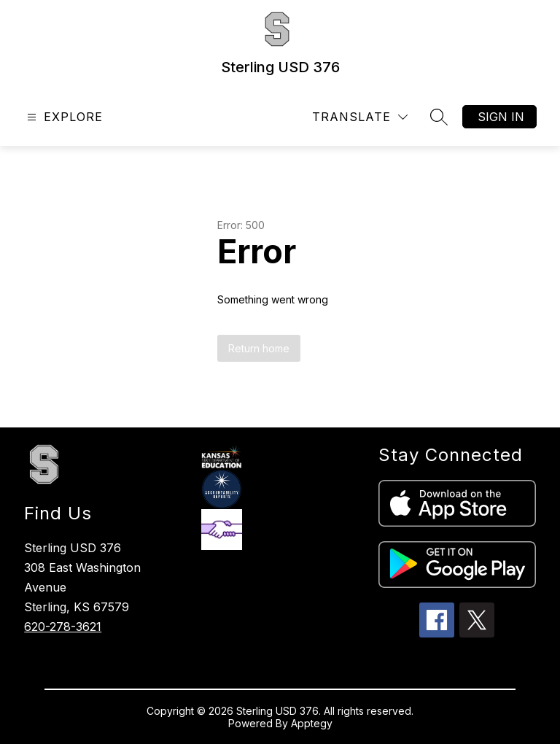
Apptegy (312, 723)
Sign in (501, 117)
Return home (259, 348)
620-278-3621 (63, 627)
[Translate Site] (360, 117)
